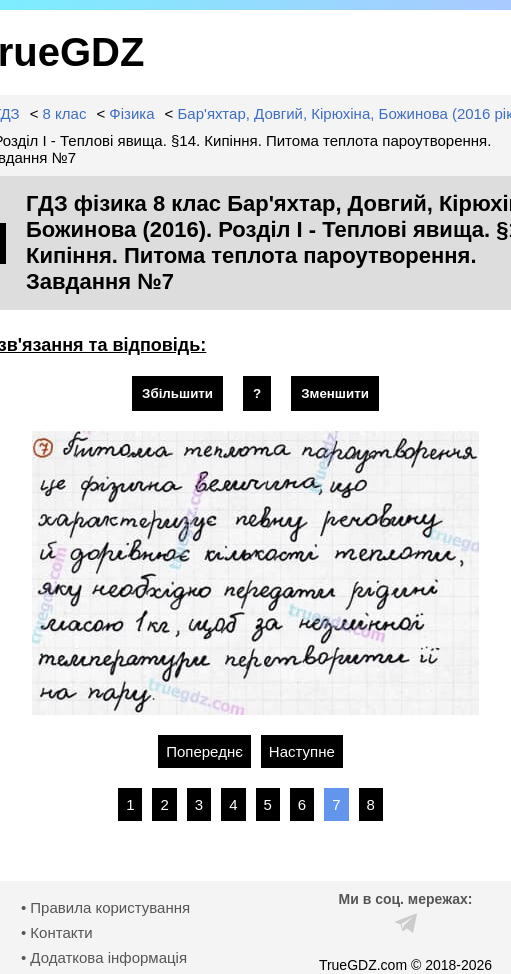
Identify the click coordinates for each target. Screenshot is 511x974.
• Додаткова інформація (104, 957)
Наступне (302, 751)
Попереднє (204, 751)
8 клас (65, 113)
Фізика (131, 113)
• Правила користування (105, 907)
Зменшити (335, 393)
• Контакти (57, 932)
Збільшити (177, 393)
